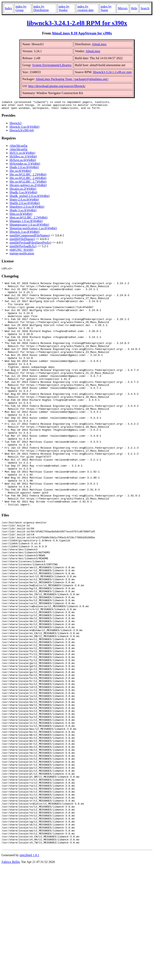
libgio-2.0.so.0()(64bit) (24, 201)
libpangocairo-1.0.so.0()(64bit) (29, 226)
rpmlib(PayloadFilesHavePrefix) (30, 244)
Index (8, 8)
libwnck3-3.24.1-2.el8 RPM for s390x (77, 23)
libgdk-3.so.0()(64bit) (23, 194)
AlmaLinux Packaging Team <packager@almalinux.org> (72, 79)
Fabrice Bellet (11, 975)
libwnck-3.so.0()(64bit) (24, 129)
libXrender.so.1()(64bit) (25, 165)
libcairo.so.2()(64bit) (23, 191)
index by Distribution (41, 8)
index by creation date (85, 8)
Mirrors (123, 8)
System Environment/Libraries (52, 65)
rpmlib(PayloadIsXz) (23, 248)
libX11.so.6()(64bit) (22, 155)
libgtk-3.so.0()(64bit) (23, 212)
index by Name (106, 8)
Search (145, 8)
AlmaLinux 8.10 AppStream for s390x (82, 33)
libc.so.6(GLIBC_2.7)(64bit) (28, 183)
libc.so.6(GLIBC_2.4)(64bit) (28, 180)
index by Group (21, 8)
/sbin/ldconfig (18, 147)
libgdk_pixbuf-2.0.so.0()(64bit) (30, 198)
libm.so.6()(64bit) (21, 216)
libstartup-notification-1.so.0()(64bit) (33, 230)
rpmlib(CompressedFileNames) (30, 237)
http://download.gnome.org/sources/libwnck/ (57, 86)
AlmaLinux (99, 44)
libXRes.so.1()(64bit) (23, 158)
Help (134, 8)
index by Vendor (64, 8)
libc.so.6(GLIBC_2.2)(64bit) (28, 176)
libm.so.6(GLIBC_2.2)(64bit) (29, 219)
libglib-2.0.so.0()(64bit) (25, 205)
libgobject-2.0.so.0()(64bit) (27, 208)
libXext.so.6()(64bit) (23, 162)
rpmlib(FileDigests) (22, 241)
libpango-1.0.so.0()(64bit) (26, 223)
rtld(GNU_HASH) (21, 252)
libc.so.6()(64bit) (20, 173)
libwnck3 (16, 125)
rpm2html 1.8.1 (29, 968)
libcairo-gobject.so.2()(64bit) (28, 187)
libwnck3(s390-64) (22, 132)
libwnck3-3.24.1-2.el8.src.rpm (112, 72)
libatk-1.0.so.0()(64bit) (24, 169)
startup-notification (22, 255)
